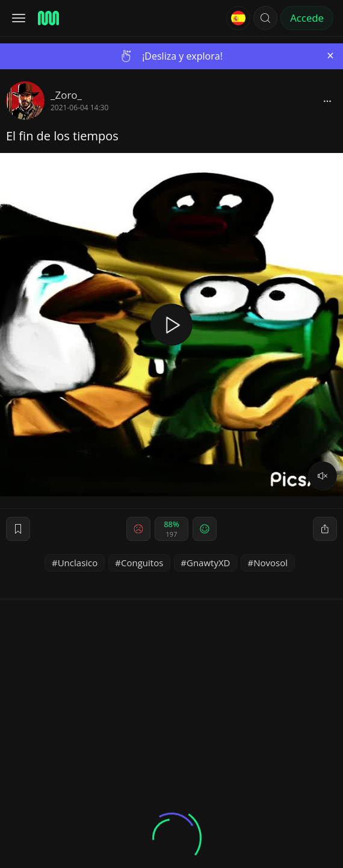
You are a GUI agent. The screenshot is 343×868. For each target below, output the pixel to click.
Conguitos (142, 563)
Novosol (270, 563)
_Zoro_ (66, 95)
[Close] (330, 56)
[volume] (323, 476)
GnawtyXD (208, 563)
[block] (327, 101)
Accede (307, 18)
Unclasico (78, 563)
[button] (265, 18)
